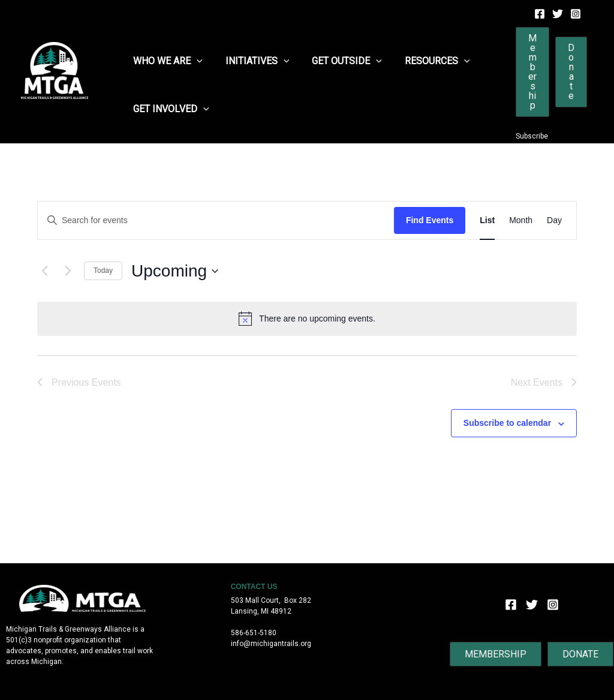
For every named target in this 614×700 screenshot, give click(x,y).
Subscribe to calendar (507, 423)
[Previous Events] (44, 271)
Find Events (430, 220)
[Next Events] (68, 271)
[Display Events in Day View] (554, 220)
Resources (425, 61)
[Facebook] (540, 14)
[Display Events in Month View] (521, 220)
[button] (532, 72)
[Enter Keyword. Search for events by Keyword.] (216, 220)
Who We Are (166, 61)
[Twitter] (558, 14)
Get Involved (169, 109)
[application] (195, 61)
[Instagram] (576, 14)
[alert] (307, 319)
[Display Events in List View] (487, 220)
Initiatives (252, 61)
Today (103, 271)
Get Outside (338, 61)
